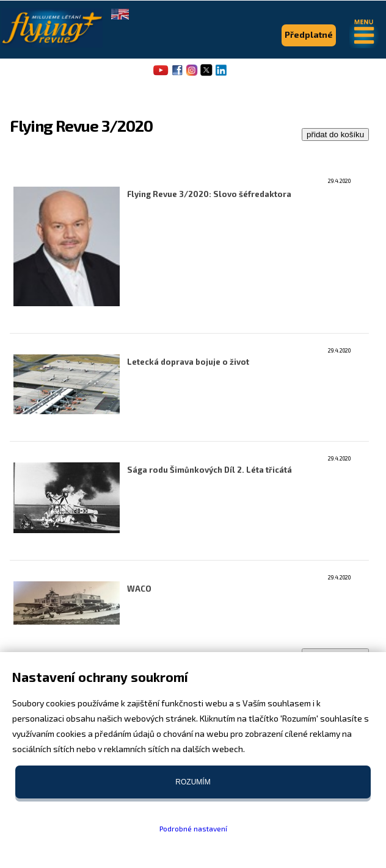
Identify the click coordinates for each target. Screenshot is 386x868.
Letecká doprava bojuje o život (188, 362)
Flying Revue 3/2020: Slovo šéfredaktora (209, 194)
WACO (139, 589)
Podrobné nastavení (193, 828)
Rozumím (193, 782)
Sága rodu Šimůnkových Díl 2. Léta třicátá (209, 470)
